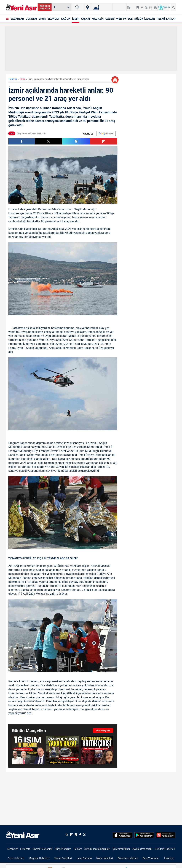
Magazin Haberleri (39, 858)
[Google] (106, 133)
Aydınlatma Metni (142, 849)
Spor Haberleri (16, 858)
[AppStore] (123, 835)
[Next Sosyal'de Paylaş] (138, 6)
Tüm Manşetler (103, 730)
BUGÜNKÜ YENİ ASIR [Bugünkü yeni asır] (45, 7)
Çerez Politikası (121, 849)
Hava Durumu (84, 858)
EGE (130, 19)
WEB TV (121, 19)
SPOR (42, 19)
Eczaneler (12, 849)
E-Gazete (25, 849)
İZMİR (76, 19)
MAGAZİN (98, 19)
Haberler (13, 79)
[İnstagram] (151, 6)
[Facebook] (142, 6)
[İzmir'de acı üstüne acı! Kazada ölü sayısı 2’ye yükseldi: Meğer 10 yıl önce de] (62, 750)
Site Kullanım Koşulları (97, 849)
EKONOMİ (53, 19)
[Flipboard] (133, 6)
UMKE (64, 233)
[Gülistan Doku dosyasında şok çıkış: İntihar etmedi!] (97, 750)
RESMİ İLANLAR (166, 19)
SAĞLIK (66, 19)
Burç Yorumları (151, 858)
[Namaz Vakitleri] (102, 7)
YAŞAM (85, 19)
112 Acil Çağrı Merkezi (31, 594)
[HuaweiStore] (166, 835)
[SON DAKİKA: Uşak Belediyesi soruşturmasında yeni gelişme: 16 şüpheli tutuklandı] (28, 750)
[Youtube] (155, 6)
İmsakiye (169, 858)
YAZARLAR (17, 19)
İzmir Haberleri (105, 858)
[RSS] (129, 6)
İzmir (23, 79)
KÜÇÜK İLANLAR (145, 19)
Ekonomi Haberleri (128, 858)
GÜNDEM (31, 19)
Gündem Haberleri (165, 849)
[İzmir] (77, 7)
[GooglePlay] (144, 835)
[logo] (23, 834)
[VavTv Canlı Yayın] (164, 7)
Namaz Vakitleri (63, 858)
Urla (21, 209)
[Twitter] (146, 6)
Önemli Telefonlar (42, 849)
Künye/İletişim (63, 849)
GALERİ (110, 19)
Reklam (78, 849)
